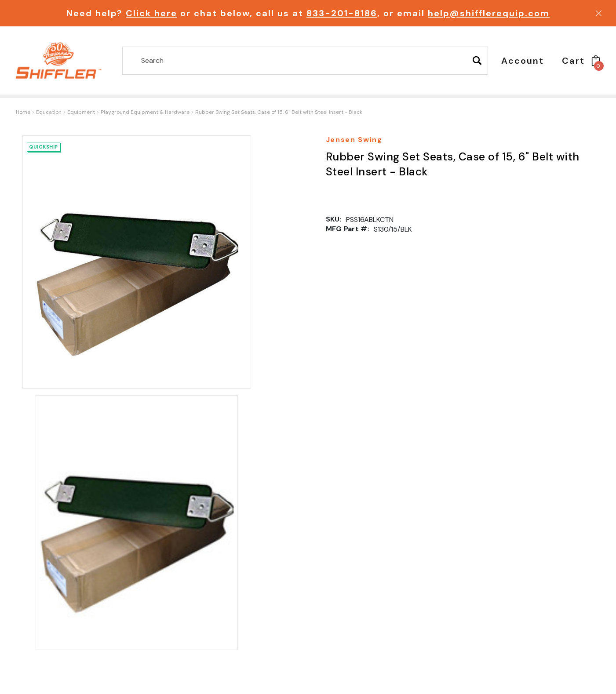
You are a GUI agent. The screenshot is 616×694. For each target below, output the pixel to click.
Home (23, 112)
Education (49, 112)
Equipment (81, 112)
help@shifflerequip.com (489, 13)
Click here (151, 13)
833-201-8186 (342, 13)
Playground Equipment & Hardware (145, 112)
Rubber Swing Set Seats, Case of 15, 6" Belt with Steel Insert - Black (279, 112)
